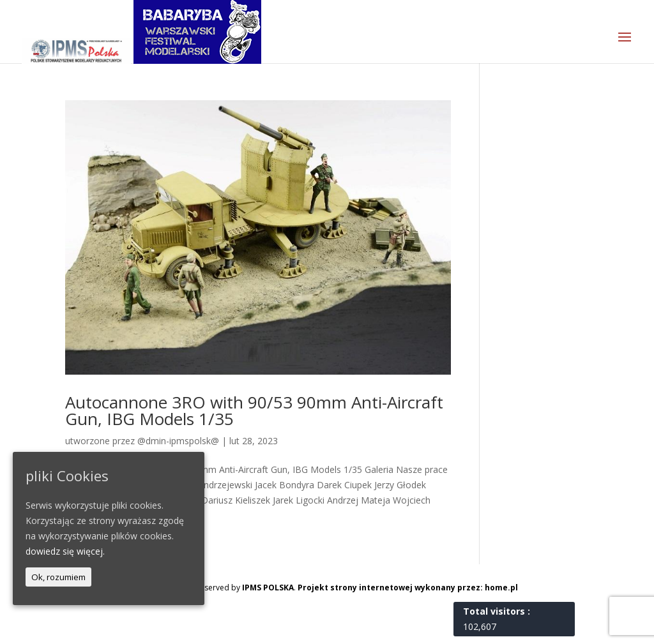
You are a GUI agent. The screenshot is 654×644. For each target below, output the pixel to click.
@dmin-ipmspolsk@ (178, 441)
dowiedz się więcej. (65, 551)
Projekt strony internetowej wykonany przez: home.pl (408, 588)
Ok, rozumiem (58, 577)
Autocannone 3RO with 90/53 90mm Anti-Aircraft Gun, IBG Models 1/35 (254, 410)
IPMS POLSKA (268, 588)
